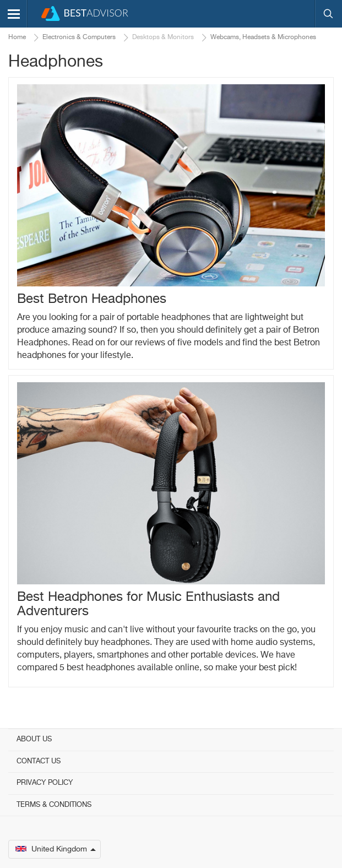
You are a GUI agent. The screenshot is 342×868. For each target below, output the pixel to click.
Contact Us (39, 761)
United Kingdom (56, 849)
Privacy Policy (45, 783)
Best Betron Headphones (92, 299)
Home (17, 37)
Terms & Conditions (54, 805)
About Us (34, 739)
